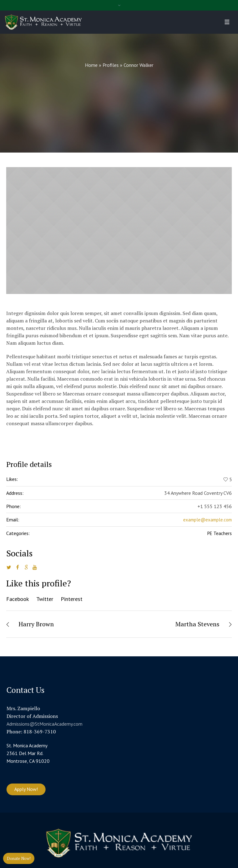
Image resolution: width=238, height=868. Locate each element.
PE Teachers (220, 533)
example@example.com (207, 520)
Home (91, 65)
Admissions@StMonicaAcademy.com (44, 724)
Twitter (45, 599)
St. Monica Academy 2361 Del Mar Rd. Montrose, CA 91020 (28, 753)
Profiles (111, 65)
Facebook (18, 599)
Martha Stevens (197, 624)
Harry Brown (36, 624)
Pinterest (72, 599)
